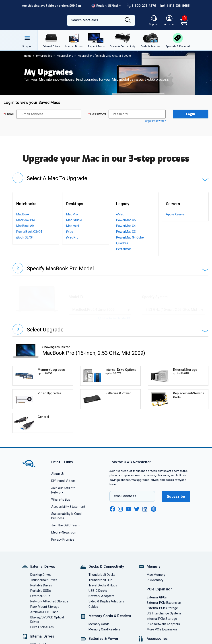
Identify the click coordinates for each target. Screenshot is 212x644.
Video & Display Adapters (106, 616)
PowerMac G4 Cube (130, 237)
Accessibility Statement (68, 521)
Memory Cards (99, 638)
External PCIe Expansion (164, 617)
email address (125, 510)
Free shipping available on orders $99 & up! (51, 6)
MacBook (23, 214)
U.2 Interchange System (164, 628)
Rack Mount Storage (45, 621)
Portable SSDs (41, 605)
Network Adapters (101, 610)
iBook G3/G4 (25, 237)
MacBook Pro (26, 220)
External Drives (43, 581)
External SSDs (40, 610)
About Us (58, 488)
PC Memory (155, 594)
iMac (70, 232)
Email (9, 114)
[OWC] (40, 20)
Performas (124, 249)
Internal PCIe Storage (162, 633)
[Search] (128, 21)
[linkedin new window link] (145, 523)
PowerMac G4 (126, 226)
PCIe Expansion (160, 603)
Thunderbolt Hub (100, 594)
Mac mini (73, 226)
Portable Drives (41, 600)
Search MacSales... (85, 20)
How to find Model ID (114, 318)
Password (97, 114)
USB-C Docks (98, 605)
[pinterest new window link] (154, 523)
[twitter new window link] (137, 523)
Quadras (122, 243)
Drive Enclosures (42, 641)
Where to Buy (61, 514)
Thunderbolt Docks (102, 589)
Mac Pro (72, 214)
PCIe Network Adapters (163, 638)
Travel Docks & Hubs (103, 600)
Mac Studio (74, 220)
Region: (107, 6)
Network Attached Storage (49, 616)
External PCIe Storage (162, 622)
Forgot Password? (155, 121)
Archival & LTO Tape (44, 626)
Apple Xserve (175, 214)
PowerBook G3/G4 (29, 232)
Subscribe (176, 511)
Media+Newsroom (64, 547)
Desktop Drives (41, 589)
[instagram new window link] (120, 523)
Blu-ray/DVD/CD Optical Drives (47, 634)
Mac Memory (156, 589)
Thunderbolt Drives (44, 594)
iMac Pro (72, 237)
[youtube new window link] (128, 523)
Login (191, 114)
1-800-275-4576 (141, 6)
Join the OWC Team (65, 540)
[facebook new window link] (112, 523)
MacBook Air (25, 226)
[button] (110, 179)
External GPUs (157, 612)
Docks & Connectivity (106, 581)
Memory (154, 581)
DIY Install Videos (63, 495)
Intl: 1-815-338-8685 (175, 6)
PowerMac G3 (126, 232)
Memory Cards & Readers (110, 630)
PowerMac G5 (126, 220)
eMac (120, 214)
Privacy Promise (63, 554)
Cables (93, 621)
